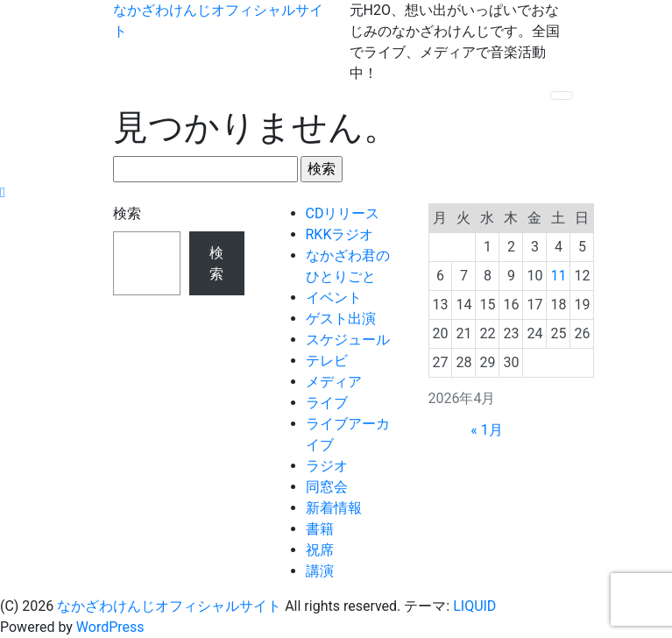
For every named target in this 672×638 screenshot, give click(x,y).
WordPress (110, 627)
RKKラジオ (340, 234)
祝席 (320, 550)
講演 (320, 571)
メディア (334, 382)
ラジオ (327, 466)
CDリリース (343, 213)
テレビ (327, 361)
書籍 (320, 529)
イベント (334, 298)
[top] (3, 192)
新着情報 (334, 508)
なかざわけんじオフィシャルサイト (169, 606)
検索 (127, 213)
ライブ (327, 403)
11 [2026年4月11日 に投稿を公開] (558, 276)
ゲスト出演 (341, 319)
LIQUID (474, 606)
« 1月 (486, 430)
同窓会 (327, 487)
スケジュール (348, 340)
